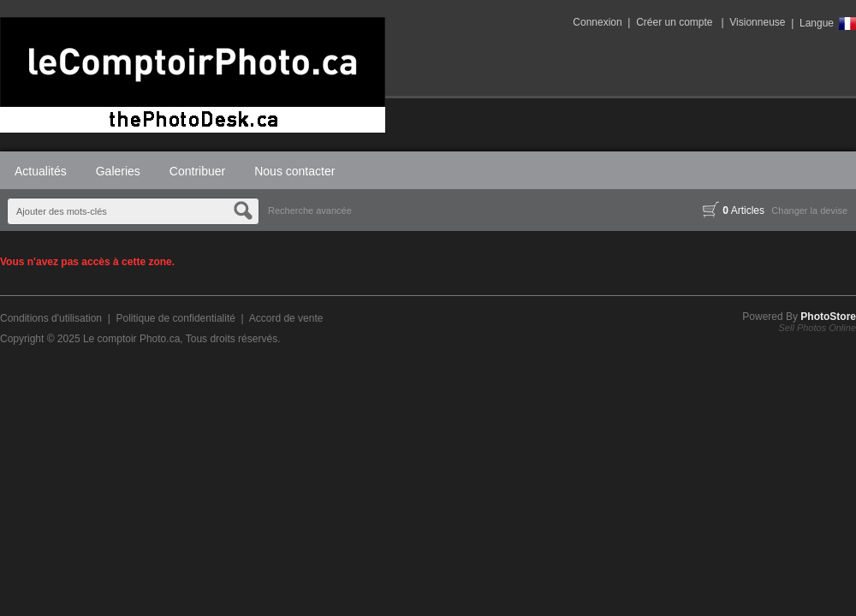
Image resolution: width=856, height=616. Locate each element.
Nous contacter (294, 171)
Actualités (41, 171)
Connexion (597, 22)
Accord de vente (286, 318)
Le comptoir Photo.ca (131, 339)
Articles (734, 210)
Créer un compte (674, 22)
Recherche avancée (310, 210)
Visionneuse (757, 22)
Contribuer (197, 171)
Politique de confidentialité (175, 318)
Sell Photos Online (818, 328)
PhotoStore (828, 317)
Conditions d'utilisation (51, 318)
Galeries (118, 171)
